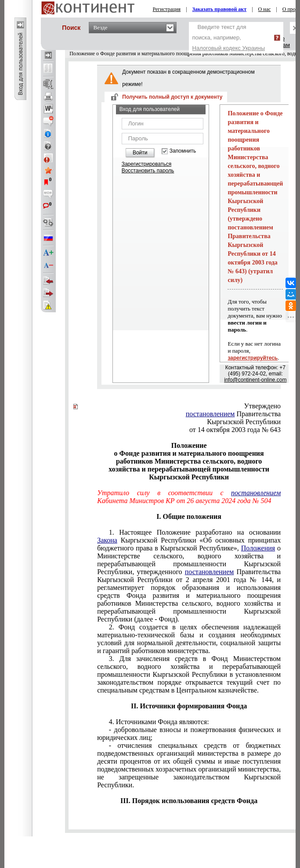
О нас (265, 9)
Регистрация (167, 9)
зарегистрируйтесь (253, 358)
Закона (107, 540)
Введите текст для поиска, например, (229, 38)
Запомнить (183, 151)
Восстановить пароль (148, 171)
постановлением (210, 414)
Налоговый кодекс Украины (229, 48)
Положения (258, 548)
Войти (140, 153)
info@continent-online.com (255, 380)
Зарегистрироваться (146, 164)
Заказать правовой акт (220, 9)
